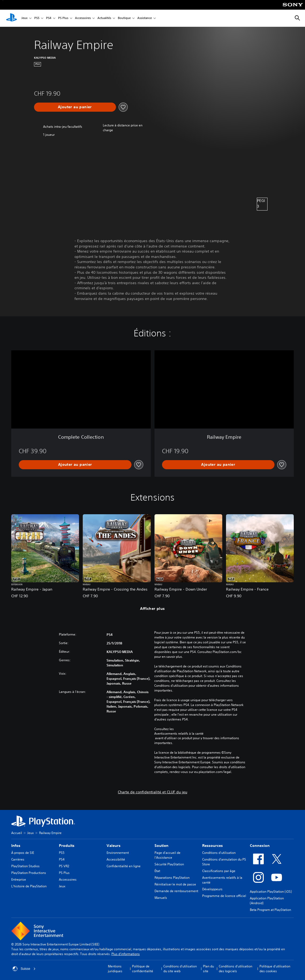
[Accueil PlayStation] (12, 18)
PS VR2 (64, 866)
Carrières (18, 859)
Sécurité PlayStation (169, 864)
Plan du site (208, 969)
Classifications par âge (219, 871)
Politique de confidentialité (143, 969)
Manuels (161, 898)
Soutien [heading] (161, 846)
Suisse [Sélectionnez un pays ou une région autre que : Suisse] (24, 969)
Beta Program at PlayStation (270, 910)
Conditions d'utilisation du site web (180, 969)
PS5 (37, 18)
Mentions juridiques (115, 969)
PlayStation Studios (25, 866)
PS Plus (63, 18)
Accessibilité (116, 859)
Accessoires (83, 18)
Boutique (124, 18)
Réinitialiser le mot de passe (175, 884)
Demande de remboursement (176, 891)
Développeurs (212, 889)
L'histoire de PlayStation (29, 886)
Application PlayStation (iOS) (271, 891)
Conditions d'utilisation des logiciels (236, 969)
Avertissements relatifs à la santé (179, 734)
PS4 (49, 18)
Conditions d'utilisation (219, 853)
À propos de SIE (23, 853)
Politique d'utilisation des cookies (275, 969)
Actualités (104, 18)
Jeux (25, 18)
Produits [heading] (67, 846)
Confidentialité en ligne (124, 866)
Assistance (145, 18)
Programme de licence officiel (224, 896)
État (157, 871)
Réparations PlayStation (172, 878)
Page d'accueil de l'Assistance (167, 855)
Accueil (17, 833)
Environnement (118, 853)
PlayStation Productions (29, 873)
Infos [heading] (16, 846)
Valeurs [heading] (114, 846)
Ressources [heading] (212, 846)
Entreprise (19, 879)
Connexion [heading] (260, 846)
